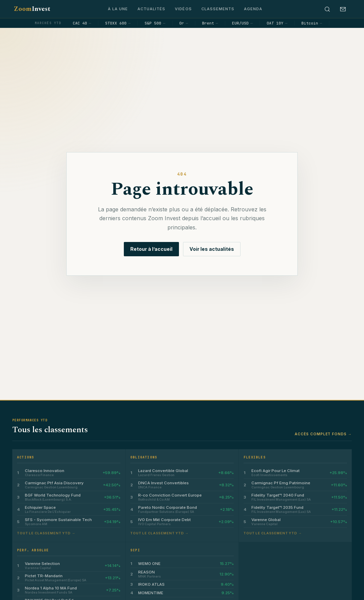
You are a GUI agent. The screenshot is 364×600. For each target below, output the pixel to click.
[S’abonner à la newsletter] (343, 9)
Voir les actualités (212, 249)
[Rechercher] (327, 9)
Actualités (151, 9)
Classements (218, 9)
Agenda (253, 9)
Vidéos (183, 9)
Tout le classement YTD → (46, 533)
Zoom (32, 9)
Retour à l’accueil (151, 249)
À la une (118, 9)
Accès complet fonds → (323, 434)
